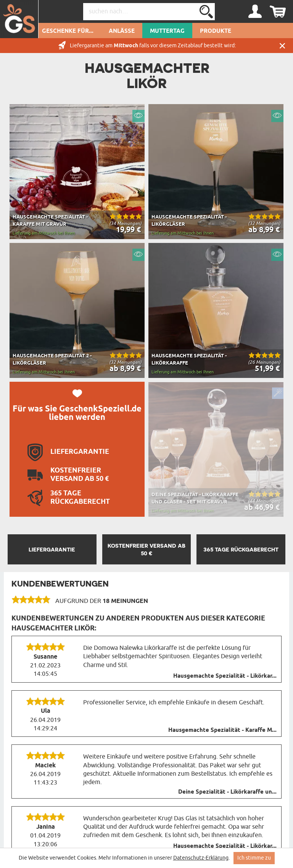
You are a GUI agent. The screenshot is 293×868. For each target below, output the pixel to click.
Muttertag (167, 31)
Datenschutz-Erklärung (201, 858)
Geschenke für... (68, 31)
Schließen (282, 46)
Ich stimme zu (254, 858)
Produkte (216, 31)
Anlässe (122, 31)
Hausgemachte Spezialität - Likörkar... (225, 676)
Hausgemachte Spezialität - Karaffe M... (222, 730)
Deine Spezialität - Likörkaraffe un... (227, 792)
